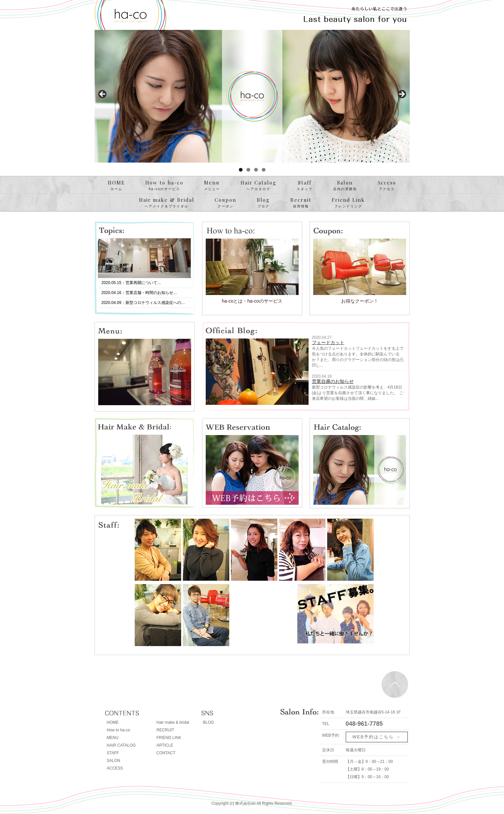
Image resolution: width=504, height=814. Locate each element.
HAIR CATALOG (121, 745)
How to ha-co (164, 185)
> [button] (401, 95)
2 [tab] (248, 170)
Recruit (301, 203)
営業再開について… (143, 283)
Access (387, 185)
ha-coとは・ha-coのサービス (252, 301)
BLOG (209, 722)
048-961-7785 (364, 724)
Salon (345, 185)
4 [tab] (264, 170)
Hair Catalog (258, 185)
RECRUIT (165, 730)
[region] (252, 96)
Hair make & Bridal (167, 203)
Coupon (225, 203)
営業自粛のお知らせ (333, 381)
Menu (212, 185)
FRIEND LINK (169, 738)
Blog (263, 203)
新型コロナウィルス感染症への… (155, 303)
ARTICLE (165, 745)
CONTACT (166, 753)
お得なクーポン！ (360, 301)
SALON (114, 761)
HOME (116, 185)
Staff (305, 185)
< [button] (103, 95)
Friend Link (348, 203)
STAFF (113, 753)
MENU (113, 738)
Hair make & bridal (173, 722)
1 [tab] (241, 170)
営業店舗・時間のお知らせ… (151, 293)
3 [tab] (256, 170)
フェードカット (328, 342)
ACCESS (115, 768)
